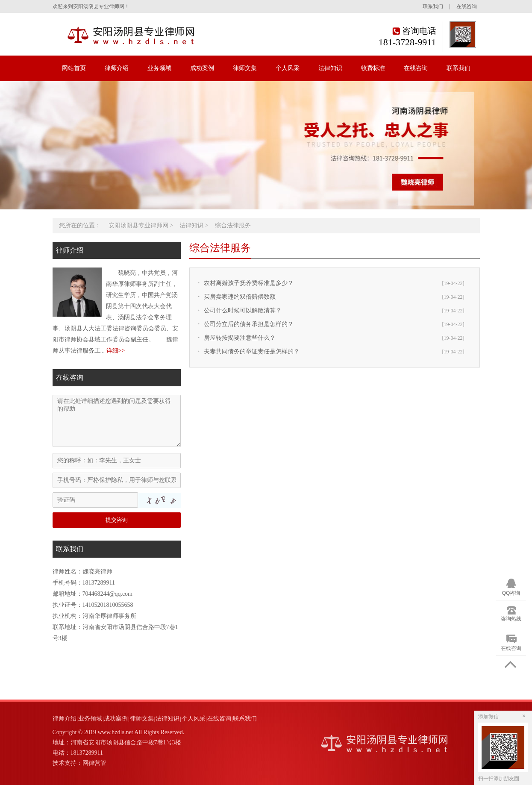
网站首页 (74, 68)
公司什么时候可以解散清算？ (243, 310)
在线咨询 (467, 6)
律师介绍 (117, 68)
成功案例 (202, 68)
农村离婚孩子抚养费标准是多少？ (249, 283)
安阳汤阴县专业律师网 (138, 225)
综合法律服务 (233, 225)
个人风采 (288, 68)
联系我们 (433, 6)
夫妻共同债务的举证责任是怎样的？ (252, 351)
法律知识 (330, 68)
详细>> (116, 351)
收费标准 (373, 68)
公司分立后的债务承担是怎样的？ (249, 324)
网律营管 (94, 763)
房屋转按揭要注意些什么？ (240, 338)
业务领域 (159, 68)
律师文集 (245, 68)
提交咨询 (117, 520)
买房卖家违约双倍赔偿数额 (240, 297)
